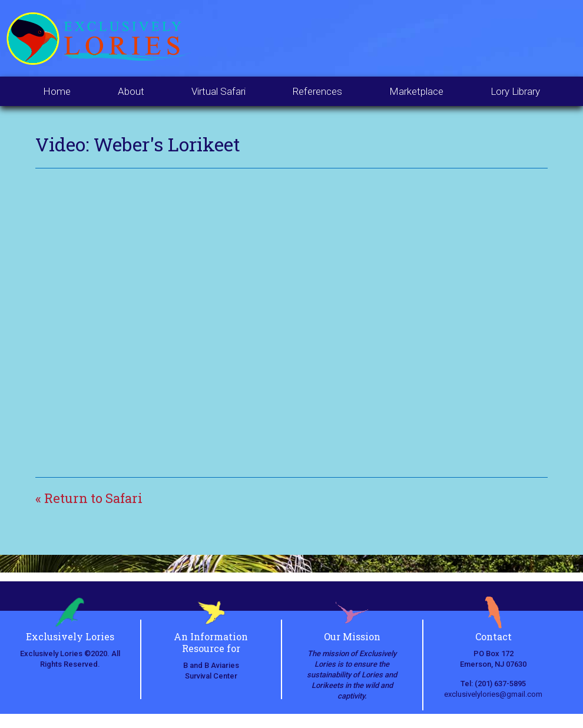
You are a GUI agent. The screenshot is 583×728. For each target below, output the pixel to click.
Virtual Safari (218, 91)
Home (57, 91)
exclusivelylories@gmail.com (493, 694)
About (131, 91)
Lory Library (515, 91)
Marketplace (416, 91)
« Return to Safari (89, 498)
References (317, 91)
